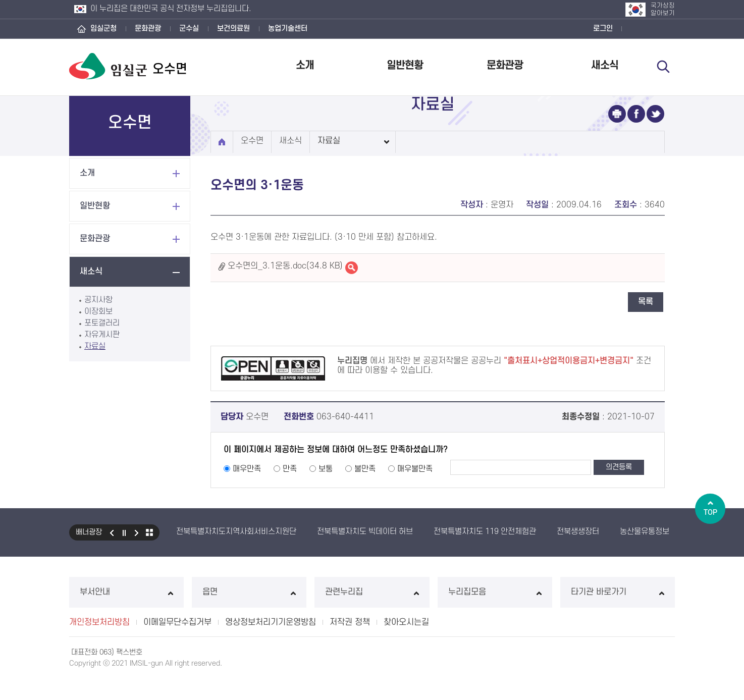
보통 (326, 469)
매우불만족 (415, 469)
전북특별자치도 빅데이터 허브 (365, 531)
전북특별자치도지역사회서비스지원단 (236, 531)
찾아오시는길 (406, 622)
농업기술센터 (288, 29)
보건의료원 (233, 29)
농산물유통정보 (645, 531)
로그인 (603, 29)
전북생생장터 (578, 531)
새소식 (605, 65)
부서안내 (126, 592)
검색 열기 (663, 67)
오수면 (252, 141)
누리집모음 (495, 592)
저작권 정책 (350, 622)
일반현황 (405, 65)
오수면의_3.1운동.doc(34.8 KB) (285, 266)
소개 (305, 65)
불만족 (365, 469)
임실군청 (103, 29)
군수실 (189, 29)
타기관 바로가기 (618, 592)
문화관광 (148, 29)
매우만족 (247, 469)
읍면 (249, 592)
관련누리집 (372, 592)
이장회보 (98, 311)
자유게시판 (102, 335)
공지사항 (98, 300)
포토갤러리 (102, 323)
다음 (137, 532)
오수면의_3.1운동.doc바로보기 (352, 268)
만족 (290, 469)
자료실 (95, 346)
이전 (112, 532)
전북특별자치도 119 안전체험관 (485, 531)
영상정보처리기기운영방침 (271, 622)
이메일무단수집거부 (177, 622)
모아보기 (149, 532)
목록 (646, 302)
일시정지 (124, 532)
